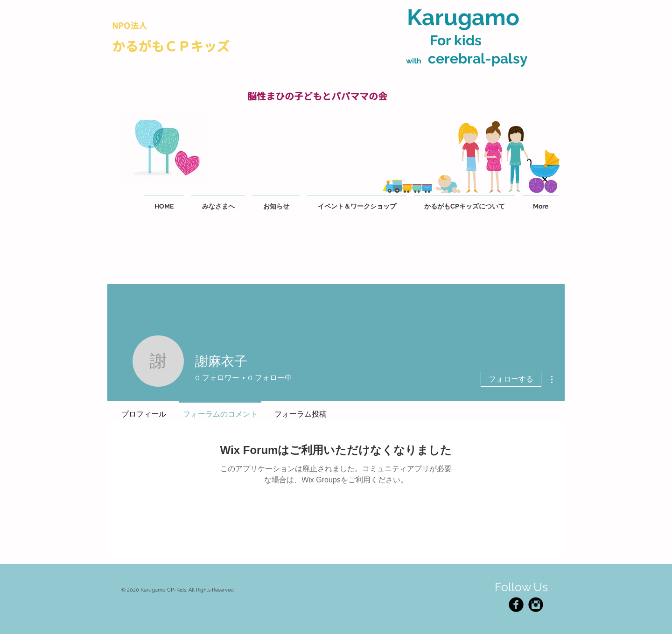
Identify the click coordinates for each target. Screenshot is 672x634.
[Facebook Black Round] (516, 605)
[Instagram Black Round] (536, 605)
